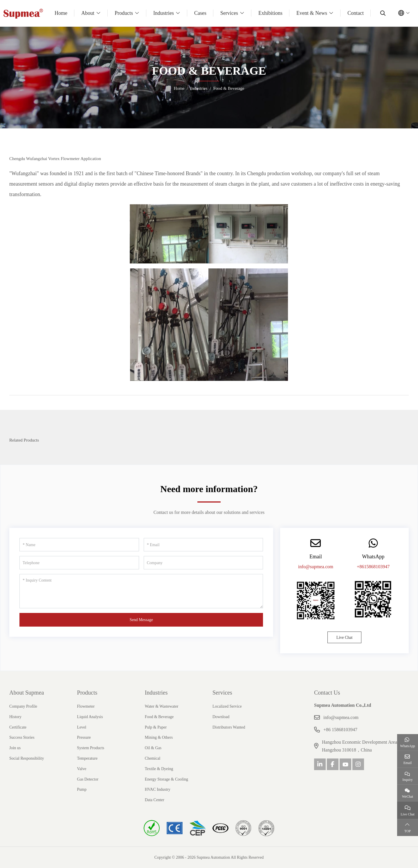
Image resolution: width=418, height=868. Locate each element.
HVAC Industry (158, 789)
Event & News (312, 13)
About (88, 13)
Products (124, 13)
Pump (82, 789)
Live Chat (345, 637)
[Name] (79, 545)
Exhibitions (270, 13)
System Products (91, 748)
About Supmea (27, 693)
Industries (164, 13)
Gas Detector (88, 779)
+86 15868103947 (340, 730)
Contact (356, 13)
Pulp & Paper (156, 727)
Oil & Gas (153, 748)
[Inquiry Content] (141, 591)
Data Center (155, 800)
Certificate (18, 727)
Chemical (153, 758)
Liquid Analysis (90, 717)
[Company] (203, 563)
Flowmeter (86, 706)
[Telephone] (79, 563)
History (15, 717)
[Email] (203, 545)
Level (82, 727)
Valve (82, 769)
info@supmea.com (316, 567)
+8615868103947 (373, 567)
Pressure (84, 737)
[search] (382, 13)
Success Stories (22, 737)
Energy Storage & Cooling (166, 779)
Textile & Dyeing (159, 769)
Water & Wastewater (162, 706)
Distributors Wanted (229, 727)
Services (229, 13)
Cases (200, 13)
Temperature (87, 758)
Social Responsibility (27, 758)
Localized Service (227, 706)
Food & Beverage (159, 717)
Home (61, 13)
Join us (15, 748)
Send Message (141, 620)
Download (221, 717)
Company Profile (23, 706)
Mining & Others (159, 737)
